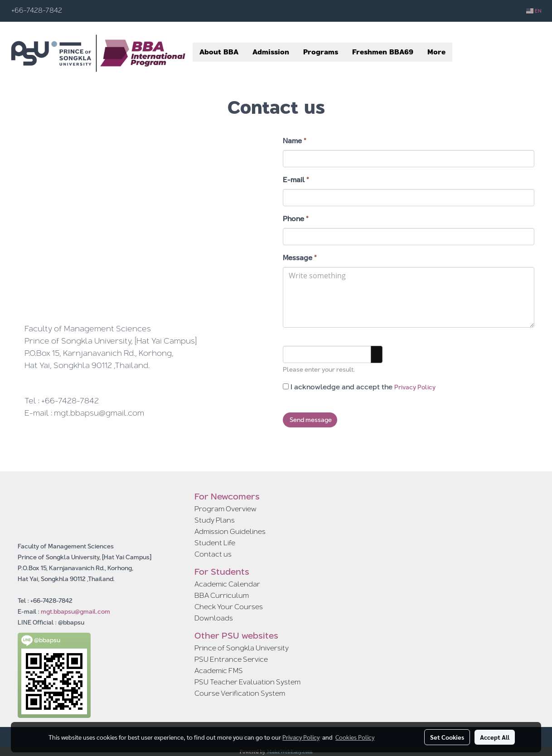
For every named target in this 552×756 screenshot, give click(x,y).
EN (534, 11)
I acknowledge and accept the (359, 387)
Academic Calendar (227, 584)
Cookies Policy (355, 737)
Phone (296, 219)
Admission (271, 52)
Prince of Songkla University (242, 648)
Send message (310, 420)
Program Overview (225, 509)
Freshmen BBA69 (383, 52)
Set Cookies (447, 737)
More (436, 52)
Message (300, 258)
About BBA (219, 52)
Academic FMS (219, 671)
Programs (321, 52)
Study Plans (215, 520)
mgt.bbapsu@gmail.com (75, 611)
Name (295, 141)
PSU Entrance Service (231, 659)
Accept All (495, 737)
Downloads (214, 618)
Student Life (215, 543)
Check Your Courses (229, 607)
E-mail (296, 180)
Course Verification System (240, 693)
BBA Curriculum (222, 595)
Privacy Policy (415, 387)
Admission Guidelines (230, 531)
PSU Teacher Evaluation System (247, 682)
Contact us (213, 554)
